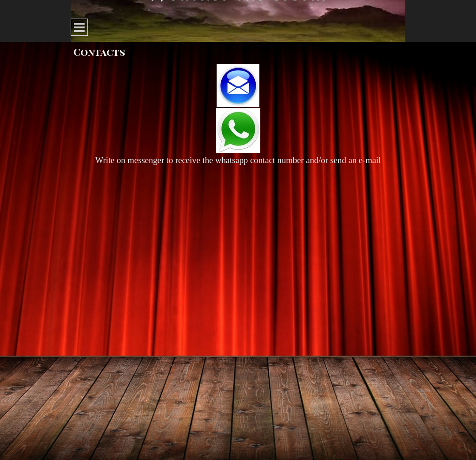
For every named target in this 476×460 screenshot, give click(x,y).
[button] (238, 86)
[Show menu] (79, 27)
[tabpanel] (238, 115)
